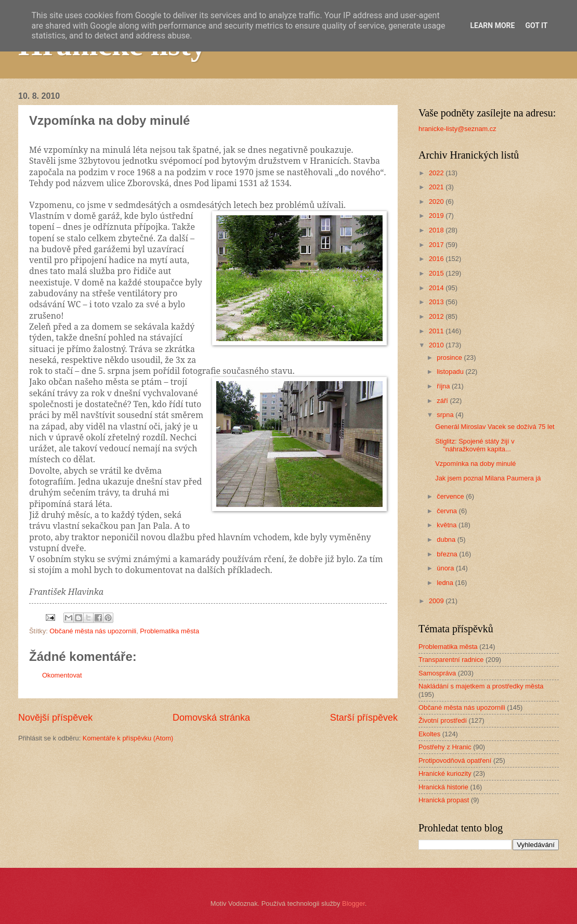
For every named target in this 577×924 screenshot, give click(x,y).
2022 (437, 173)
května (448, 525)
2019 (437, 216)
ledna (446, 583)
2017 (437, 245)
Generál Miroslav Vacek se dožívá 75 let (495, 427)
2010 (437, 345)
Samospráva (437, 673)
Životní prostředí (443, 720)
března (448, 554)
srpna (446, 415)
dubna (447, 539)
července (451, 496)
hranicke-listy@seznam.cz (457, 129)
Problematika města (169, 631)
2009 (437, 601)
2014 (437, 288)
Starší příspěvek (364, 718)
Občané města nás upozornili (93, 631)
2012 (437, 316)
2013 (437, 302)
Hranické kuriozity (445, 773)
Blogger (353, 903)
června (448, 511)
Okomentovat (62, 675)
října (444, 386)
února (446, 568)
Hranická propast (444, 800)
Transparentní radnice (451, 660)
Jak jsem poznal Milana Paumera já (488, 478)
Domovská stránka (211, 718)
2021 (437, 187)
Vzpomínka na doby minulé (475, 464)
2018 (437, 230)
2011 (437, 331)
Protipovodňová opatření (455, 760)
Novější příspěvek (55, 718)
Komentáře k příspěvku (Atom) (128, 738)
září (443, 401)
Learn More (492, 25)
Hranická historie (443, 787)
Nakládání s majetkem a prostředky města (481, 686)
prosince (450, 357)
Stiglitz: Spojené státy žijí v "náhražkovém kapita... (475, 445)
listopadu (451, 372)
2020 (437, 201)
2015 (437, 273)
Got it (536, 25)
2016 (437, 259)
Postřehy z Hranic (445, 747)
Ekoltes (429, 734)
